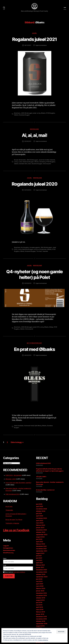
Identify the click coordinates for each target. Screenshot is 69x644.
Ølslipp (52, 327)
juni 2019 (39, 603)
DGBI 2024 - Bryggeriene (13, 475)
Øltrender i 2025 (11, 479)
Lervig (39, 114)
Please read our (14, 572)
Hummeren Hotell (29, 426)
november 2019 (41, 596)
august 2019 (40, 600)
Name (5, 559)
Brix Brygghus (25, 248)
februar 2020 (41, 589)
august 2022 (40, 537)
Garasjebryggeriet (35, 248)
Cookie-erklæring (43, 640)
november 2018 (41, 619)
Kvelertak (53, 160)
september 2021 (42, 551)
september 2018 (42, 624)
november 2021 (41, 549)
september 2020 (42, 577)
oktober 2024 (41, 511)
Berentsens (17, 114)
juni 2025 (39, 504)
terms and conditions (19, 572)
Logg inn (6, 546)
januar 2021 (40, 568)
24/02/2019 (28, 356)
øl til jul (36, 250)
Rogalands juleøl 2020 (34, 184)
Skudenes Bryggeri (24, 115)
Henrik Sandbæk (19, 426)
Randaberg (43, 162)
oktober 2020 (41, 575)
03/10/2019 (28, 284)
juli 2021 (39, 556)
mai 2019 (39, 605)
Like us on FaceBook (17, 530)
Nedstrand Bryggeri (28, 162)
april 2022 (40, 542)
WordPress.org (8, 553)
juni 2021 (39, 558)
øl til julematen (43, 250)
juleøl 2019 (37, 327)
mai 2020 (39, 582)
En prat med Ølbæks (34, 349)
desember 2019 (41, 593)
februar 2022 (41, 544)
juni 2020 (39, 579)
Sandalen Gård (23, 164)
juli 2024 (39, 514)
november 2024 (42, 509)
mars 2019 (40, 610)
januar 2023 (40, 528)
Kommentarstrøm (9, 550)
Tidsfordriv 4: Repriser (12, 523)
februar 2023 (41, 525)
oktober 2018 (41, 621)
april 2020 (40, 584)
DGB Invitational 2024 (12, 494)
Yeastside (46, 252)
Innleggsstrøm (8, 548)
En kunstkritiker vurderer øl (45, 490)
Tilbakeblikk (9, 510)
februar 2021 (40, 565)
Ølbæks (44, 114)
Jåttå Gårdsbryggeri (27, 114)
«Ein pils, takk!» (41, 477)
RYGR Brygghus (51, 114)
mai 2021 (39, 560)
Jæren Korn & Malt (44, 160)
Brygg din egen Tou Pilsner (14, 520)
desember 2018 (41, 617)
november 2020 (42, 572)
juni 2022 (39, 539)
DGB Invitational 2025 (43, 463)
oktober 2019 (41, 598)
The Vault (39, 252)
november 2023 (42, 518)
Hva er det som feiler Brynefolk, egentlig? (18, 483)
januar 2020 (40, 591)
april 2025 (40, 507)
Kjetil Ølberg (38, 426)
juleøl (35, 114)
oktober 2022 (41, 532)
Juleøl (34, 34)
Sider (30, 164)
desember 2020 (42, 570)
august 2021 (40, 553)
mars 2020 (40, 586)
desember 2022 (41, 530)
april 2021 (39, 563)
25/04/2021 (28, 142)
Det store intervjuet (34, 343)
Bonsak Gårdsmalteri (20, 160)
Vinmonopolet (47, 164)
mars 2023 (40, 523)
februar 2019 (41, 612)
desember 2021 (41, 546)
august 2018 (40, 626)
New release (34, 130)
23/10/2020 (28, 190)
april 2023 (40, 521)
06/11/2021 (28, 46)
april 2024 (40, 516)
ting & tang (9, 507)
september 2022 (42, 535)
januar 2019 (40, 614)
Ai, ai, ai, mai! (34, 136)
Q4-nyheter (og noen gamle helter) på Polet (34, 275)
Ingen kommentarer (41, 46)
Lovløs (20, 162)
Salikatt (16, 115)
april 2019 (39, 607)
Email (5, 565)
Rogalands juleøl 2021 (34, 40)
